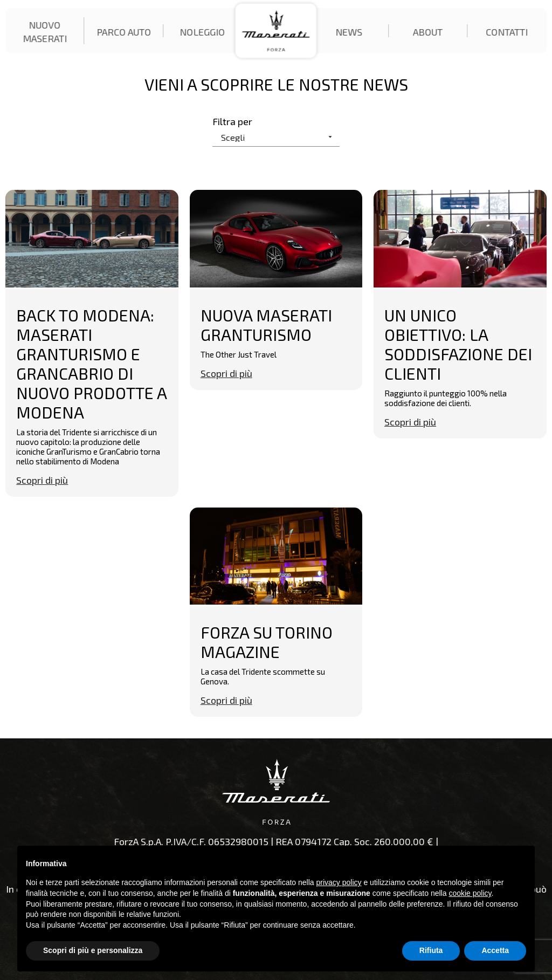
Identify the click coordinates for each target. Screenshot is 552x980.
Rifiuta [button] (431, 950)
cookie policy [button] (470, 893)
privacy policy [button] (339, 882)
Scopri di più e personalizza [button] (93, 950)
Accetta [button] (495, 950)
